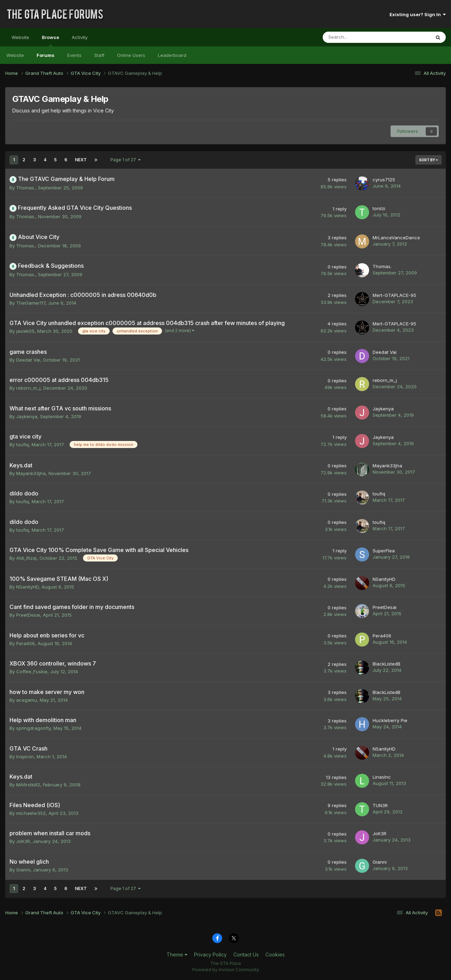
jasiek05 (25, 331)
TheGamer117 (31, 303)
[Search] (358, 37)
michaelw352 (31, 813)
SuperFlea (384, 551)
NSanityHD (27, 587)
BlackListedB (386, 664)
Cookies (275, 955)
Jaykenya (27, 416)
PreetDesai (28, 615)
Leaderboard (172, 55)
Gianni (23, 870)
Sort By (429, 160)
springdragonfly (33, 728)
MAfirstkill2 (28, 785)
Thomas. (26, 188)
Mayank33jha (31, 473)
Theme (177, 955)
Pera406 (25, 643)
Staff (99, 55)
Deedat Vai (28, 360)
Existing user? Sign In (418, 14)
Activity (80, 37)
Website (20, 37)
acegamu (27, 700)
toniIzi (379, 208)
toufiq (22, 444)
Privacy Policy (210, 955)
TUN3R (380, 805)
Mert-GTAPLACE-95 (394, 295)
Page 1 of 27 (125, 160)
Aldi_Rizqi (26, 558)
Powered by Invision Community (226, 970)
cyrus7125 (384, 180)
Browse (50, 40)
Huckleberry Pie (390, 720)
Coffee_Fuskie (32, 671)
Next (81, 160)
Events (74, 55)
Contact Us (246, 955)
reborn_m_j (28, 388)
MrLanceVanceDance (396, 238)
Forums (46, 55)
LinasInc (382, 777)
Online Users (131, 55)
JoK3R (23, 841)
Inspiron (25, 757)
